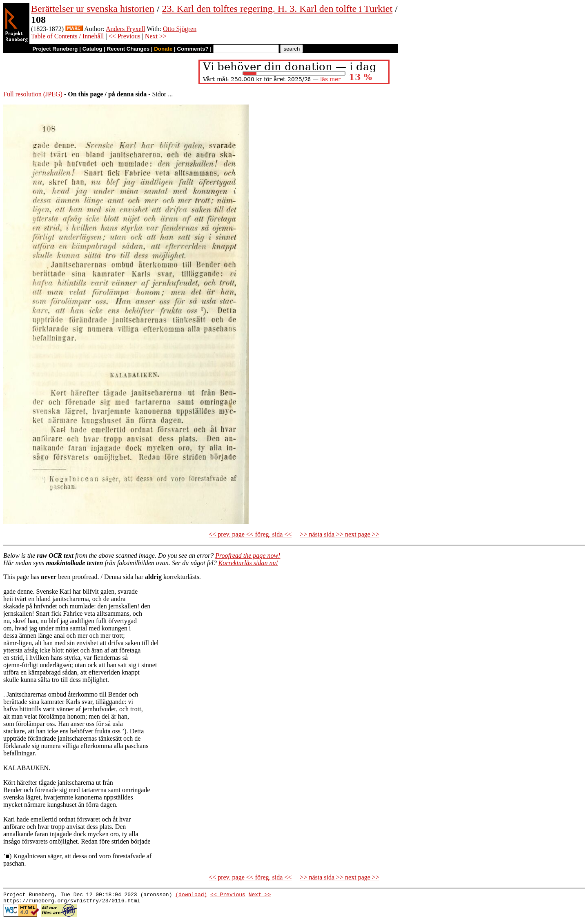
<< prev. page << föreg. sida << (250, 534)
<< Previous (125, 36)
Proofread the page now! (248, 556)
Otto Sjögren (180, 29)
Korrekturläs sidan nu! (248, 563)
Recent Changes (128, 49)
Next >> (156, 36)
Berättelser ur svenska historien (93, 9)
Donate (163, 49)
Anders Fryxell (125, 29)
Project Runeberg (55, 49)
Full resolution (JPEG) (33, 94)
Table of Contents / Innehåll (67, 36)
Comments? (193, 49)
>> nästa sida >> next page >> (340, 534)
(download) (191, 895)
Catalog (92, 49)
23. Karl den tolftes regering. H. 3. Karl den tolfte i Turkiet (277, 9)
